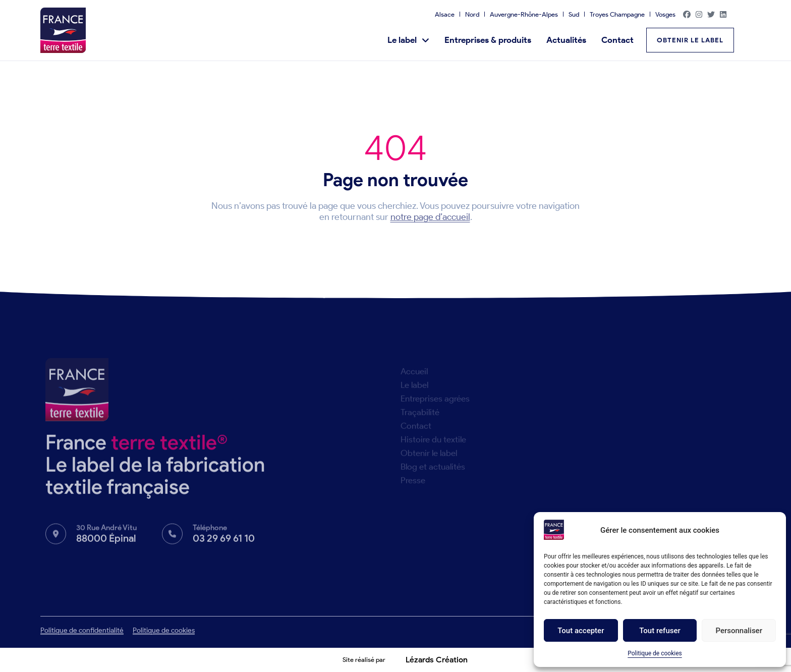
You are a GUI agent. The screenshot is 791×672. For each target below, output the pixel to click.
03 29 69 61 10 (224, 543)
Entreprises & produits (488, 40)
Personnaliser (739, 631)
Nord (472, 14)
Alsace (445, 14)
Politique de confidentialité (82, 630)
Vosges (665, 14)
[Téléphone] (172, 539)
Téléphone (210, 532)
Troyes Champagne (617, 14)
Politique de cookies (655, 653)
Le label (408, 40)
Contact (617, 40)
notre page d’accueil (430, 217)
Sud (574, 14)
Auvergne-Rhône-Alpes (524, 14)
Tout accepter (581, 631)
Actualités (566, 40)
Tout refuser (660, 631)
